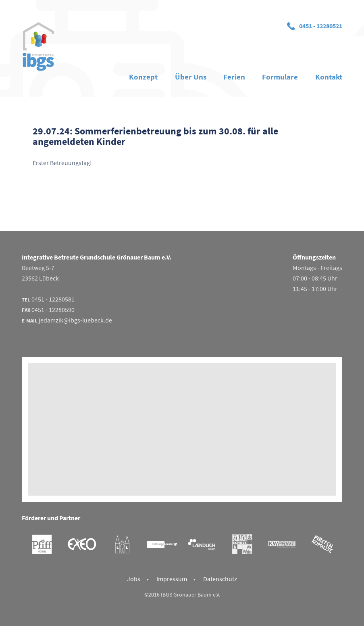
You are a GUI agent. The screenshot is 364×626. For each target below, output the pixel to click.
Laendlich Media (202, 544)
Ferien (234, 77)
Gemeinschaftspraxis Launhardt (122, 544)
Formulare (280, 77)
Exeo (82, 544)
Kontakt (329, 77)
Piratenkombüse (322, 544)
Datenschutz (220, 579)
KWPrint (282, 544)
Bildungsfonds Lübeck (162, 544)
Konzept (143, 77)
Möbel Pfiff (42, 544)
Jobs (134, 579)
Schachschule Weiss (242, 544)
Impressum (172, 579)
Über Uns (191, 77)
